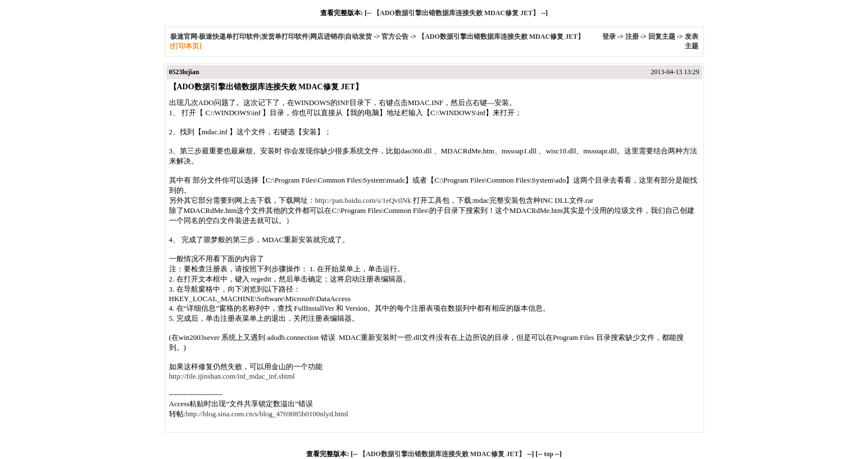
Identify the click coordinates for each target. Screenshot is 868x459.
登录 (609, 37)
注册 (632, 37)
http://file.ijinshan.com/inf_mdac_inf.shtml (232, 376)
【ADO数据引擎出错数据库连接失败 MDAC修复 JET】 (456, 13)
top (549, 454)
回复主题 (662, 37)
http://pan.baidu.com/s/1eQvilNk (363, 200)
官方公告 (395, 37)
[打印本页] (186, 46)
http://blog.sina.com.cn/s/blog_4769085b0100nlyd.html (267, 414)
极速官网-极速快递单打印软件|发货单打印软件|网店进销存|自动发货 (271, 37)
